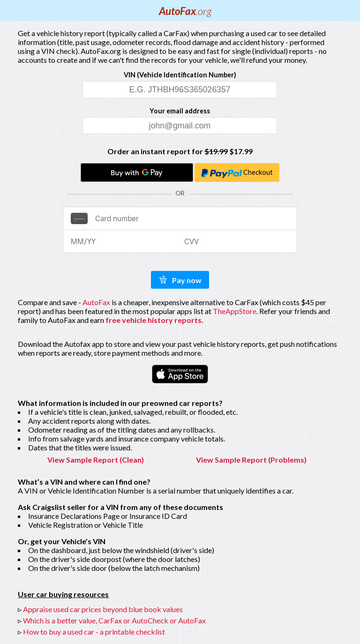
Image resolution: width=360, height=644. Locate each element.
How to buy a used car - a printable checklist (94, 632)
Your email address (180, 111)
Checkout (237, 173)
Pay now (180, 280)
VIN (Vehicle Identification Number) (180, 75)
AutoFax (185, 11)
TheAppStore (235, 311)
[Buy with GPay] (137, 172)
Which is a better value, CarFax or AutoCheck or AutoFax (114, 620)
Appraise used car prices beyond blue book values (103, 609)
